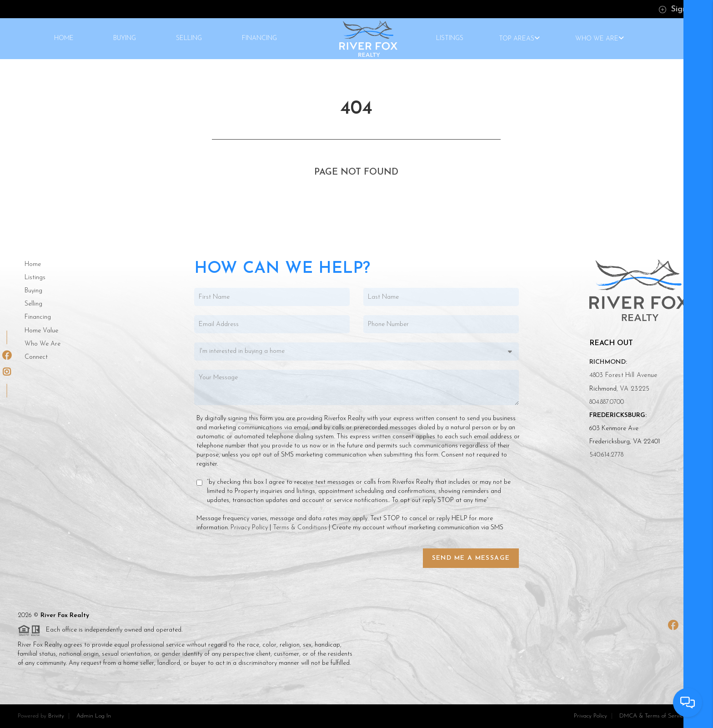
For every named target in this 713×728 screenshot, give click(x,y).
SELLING (189, 39)
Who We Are (43, 344)
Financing (38, 317)
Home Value (41, 331)
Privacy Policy (249, 528)
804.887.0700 (607, 402)
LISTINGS (450, 39)
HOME (64, 39)
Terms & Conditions (300, 528)
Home (33, 264)
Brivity (56, 716)
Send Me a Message (471, 558)
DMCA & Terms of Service (653, 716)
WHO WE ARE (600, 39)
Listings (35, 278)
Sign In (677, 9)
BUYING (125, 39)
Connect (36, 357)
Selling (33, 304)
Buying (33, 291)
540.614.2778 (606, 455)
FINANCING (259, 39)
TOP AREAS (519, 39)
